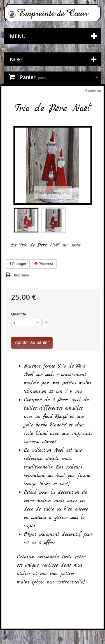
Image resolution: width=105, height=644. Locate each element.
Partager (18, 264)
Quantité (19, 314)
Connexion (93, 91)
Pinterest (44, 264)
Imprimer (22, 275)
